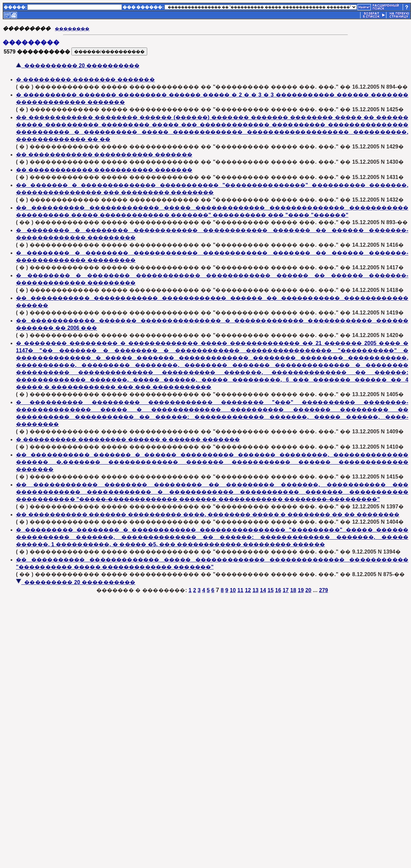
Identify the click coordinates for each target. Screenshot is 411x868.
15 (270, 590)
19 (301, 590)
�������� (72, 29)
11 (240, 590)
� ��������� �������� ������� (85, 80)
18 (293, 590)
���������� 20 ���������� (78, 66)
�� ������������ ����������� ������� (104, 155)
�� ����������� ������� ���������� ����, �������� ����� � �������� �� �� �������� (208, 515)
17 (286, 590)
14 (263, 590)
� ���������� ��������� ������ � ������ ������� (128, 439)
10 (233, 590)
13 (256, 590)
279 (323, 590)
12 (248, 590)
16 (278, 590)
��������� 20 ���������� (76, 582)
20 (308, 590)
